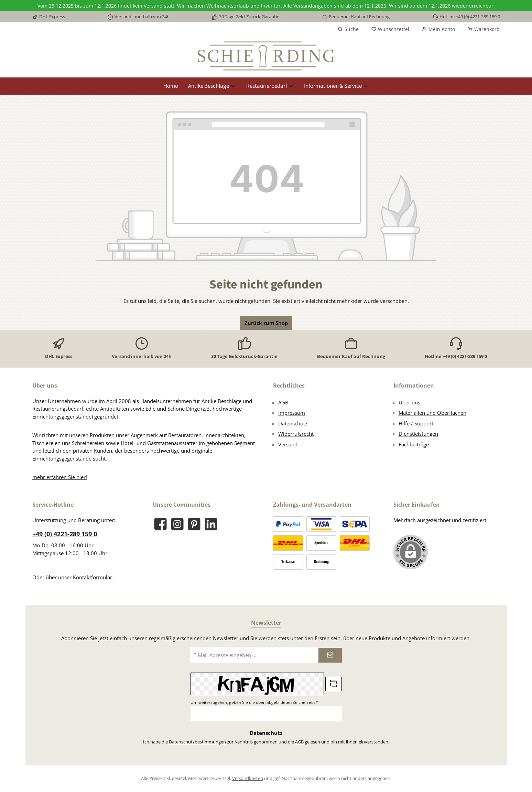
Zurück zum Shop (266, 323)
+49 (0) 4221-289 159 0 (65, 534)
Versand (288, 444)
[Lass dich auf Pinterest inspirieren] (194, 524)
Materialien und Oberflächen (432, 413)
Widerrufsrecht (296, 434)
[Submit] (330, 655)
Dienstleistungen (418, 434)
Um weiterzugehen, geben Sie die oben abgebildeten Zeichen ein (254, 702)
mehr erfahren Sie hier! (60, 477)
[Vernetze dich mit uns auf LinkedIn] (211, 524)
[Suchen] (348, 29)
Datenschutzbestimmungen (197, 742)
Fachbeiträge (414, 444)
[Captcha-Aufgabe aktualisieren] (334, 684)
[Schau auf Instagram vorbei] (177, 524)
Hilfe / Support (416, 423)
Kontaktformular (93, 577)
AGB (283, 402)
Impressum (292, 413)
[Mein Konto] (438, 29)
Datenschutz (293, 423)
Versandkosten (248, 778)
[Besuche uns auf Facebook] (160, 524)
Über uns (409, 402)
